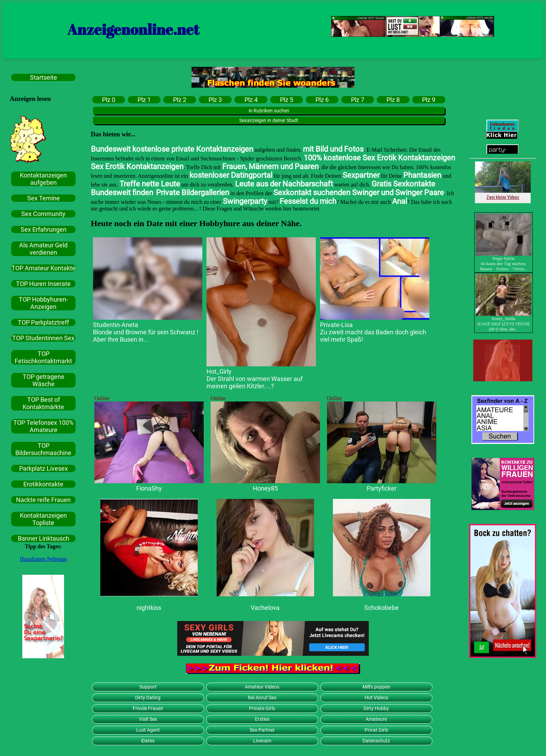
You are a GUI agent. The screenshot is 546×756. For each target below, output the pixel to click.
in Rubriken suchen (269, 111)
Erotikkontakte (43, 484)
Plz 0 (109, 100)
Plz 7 (358, 100)
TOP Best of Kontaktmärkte (43, 403)
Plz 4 (251, 100)
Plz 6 (322, 100)
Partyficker (382, 488)
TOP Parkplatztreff (43, 322)
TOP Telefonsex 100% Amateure (43, 426)
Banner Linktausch (44, 538)
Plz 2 (180, 100)
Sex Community (43, 214)
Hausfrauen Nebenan (43, 559)
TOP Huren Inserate (43, 284)
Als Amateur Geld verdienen (43, 249)
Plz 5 (287, 100)
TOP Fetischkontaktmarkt (43, 357)
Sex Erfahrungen (44, 229)
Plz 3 (215, 100)
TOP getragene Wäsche (44, 380)
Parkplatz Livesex (44, 468)
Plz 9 (429, 100)
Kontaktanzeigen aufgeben (43, 179)
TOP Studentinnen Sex (43, 338)
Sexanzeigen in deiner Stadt (269, 120)
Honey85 (265, 488)
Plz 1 (144, 100)
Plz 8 (393, 100)
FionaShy (149, 488)
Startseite (44, 77)
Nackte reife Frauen (43, 500)
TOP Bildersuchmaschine (43, 449)
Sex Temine (44, 198)
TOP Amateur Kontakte (44, 268)
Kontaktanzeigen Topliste (43, 519)
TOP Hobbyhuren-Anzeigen (43, 303)
